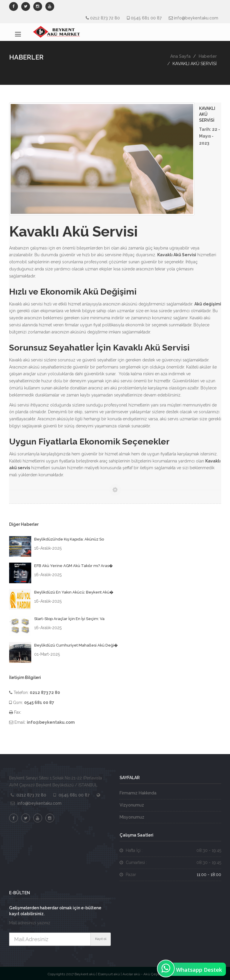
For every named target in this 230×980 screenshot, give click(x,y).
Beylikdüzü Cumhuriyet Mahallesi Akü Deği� (76, 645)
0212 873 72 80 (105, 18)
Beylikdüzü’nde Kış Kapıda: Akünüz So (69, 539)
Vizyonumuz (132, 805)
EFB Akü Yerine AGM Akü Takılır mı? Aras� (73, 566)
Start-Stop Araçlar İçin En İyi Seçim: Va (69, 619)
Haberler (208, 56)
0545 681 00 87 (146, 18)
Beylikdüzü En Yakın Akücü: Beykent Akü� (74, 592)
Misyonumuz (132, 817)
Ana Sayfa (180, 56)
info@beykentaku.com (196, 18)
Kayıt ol (101, 939)
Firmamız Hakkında (138, 793)
